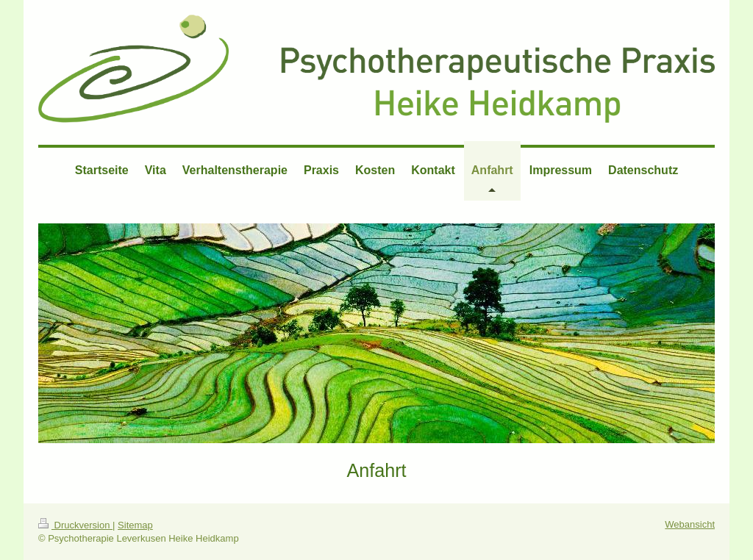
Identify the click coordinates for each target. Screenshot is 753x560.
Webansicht (690, 524)
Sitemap (135, 525)
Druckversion (75, 525)
